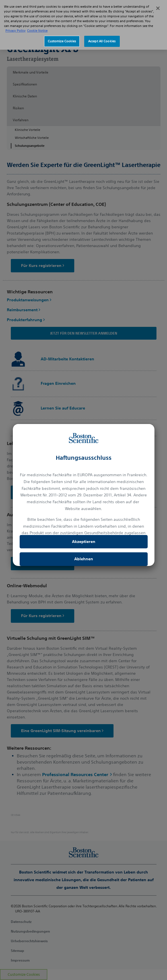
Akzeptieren (84, 542)
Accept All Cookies (102, 35)
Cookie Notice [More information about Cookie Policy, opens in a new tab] (37, 24)
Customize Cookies (62, 35)
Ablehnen (84, 559)
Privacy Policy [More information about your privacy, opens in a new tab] (16, 24)
